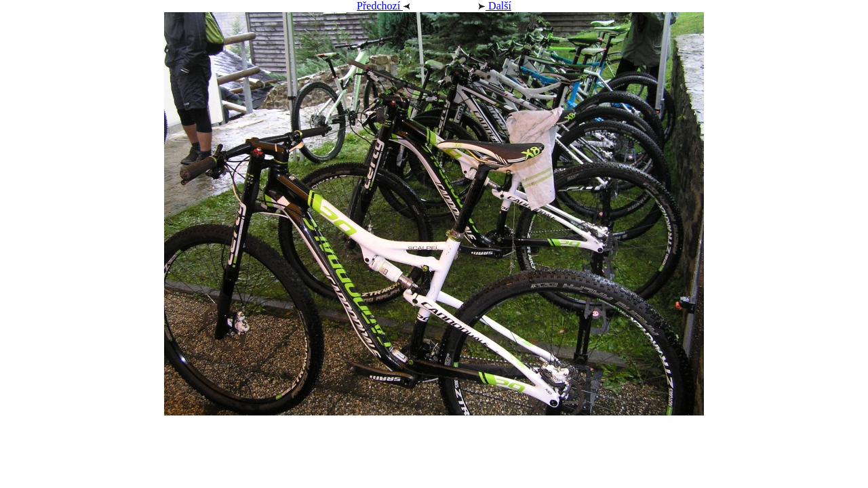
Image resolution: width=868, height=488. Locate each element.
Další (478, 6)
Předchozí (400, 6)
